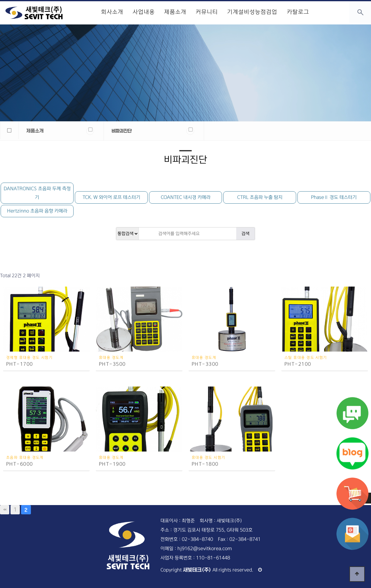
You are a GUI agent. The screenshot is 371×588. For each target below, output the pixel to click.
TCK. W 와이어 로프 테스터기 (111, 197)
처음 (5, 510)
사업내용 (144, 12)
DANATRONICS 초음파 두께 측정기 (37, 193)
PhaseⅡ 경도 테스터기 (334, 197)
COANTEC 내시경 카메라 (186, 197)
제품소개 (175, 12)
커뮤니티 (207, 12)
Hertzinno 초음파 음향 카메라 (37, 211)
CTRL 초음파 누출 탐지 (260, 197)
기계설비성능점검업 (252, 12)
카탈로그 (298, 12)
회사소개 (112, 12)
